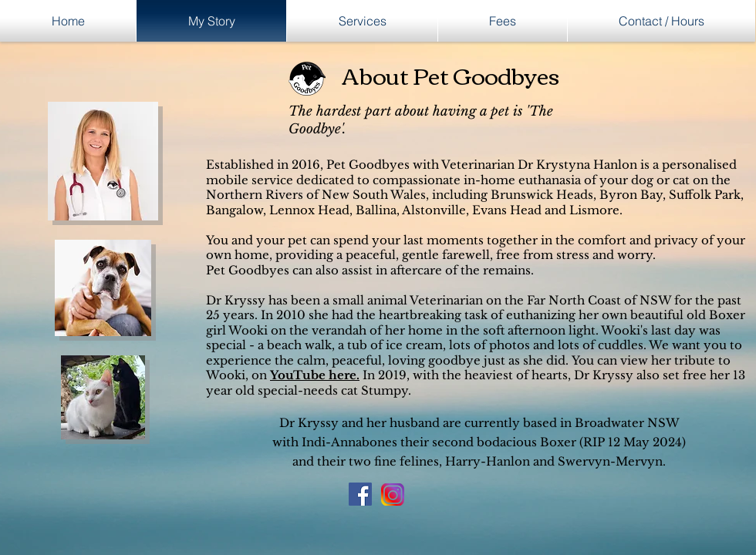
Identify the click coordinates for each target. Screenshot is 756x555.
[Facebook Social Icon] (360, 494)
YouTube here (313, 375)
